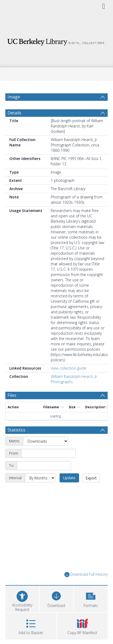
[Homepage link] (56, 41)
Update (69, 478)
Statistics (16, 430)
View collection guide (69, 368)
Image (14, 97)
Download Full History (86, 575)
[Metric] (46, 441)
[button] (91, 598)
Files (12, 395)
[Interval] (40, 478)
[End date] (44, 466)
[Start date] (48, 453)
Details (14, 113)
